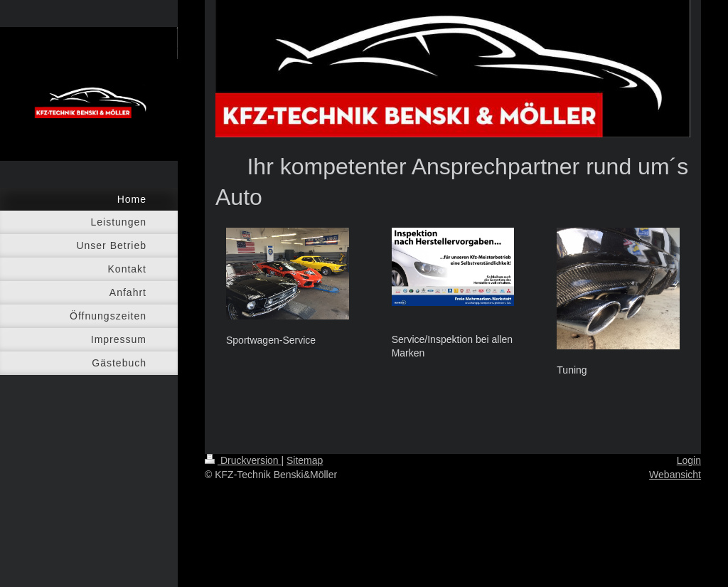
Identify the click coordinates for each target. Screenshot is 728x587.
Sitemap (305, 460)
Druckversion (243, 460)
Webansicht (675, 475)
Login (689, 460)
